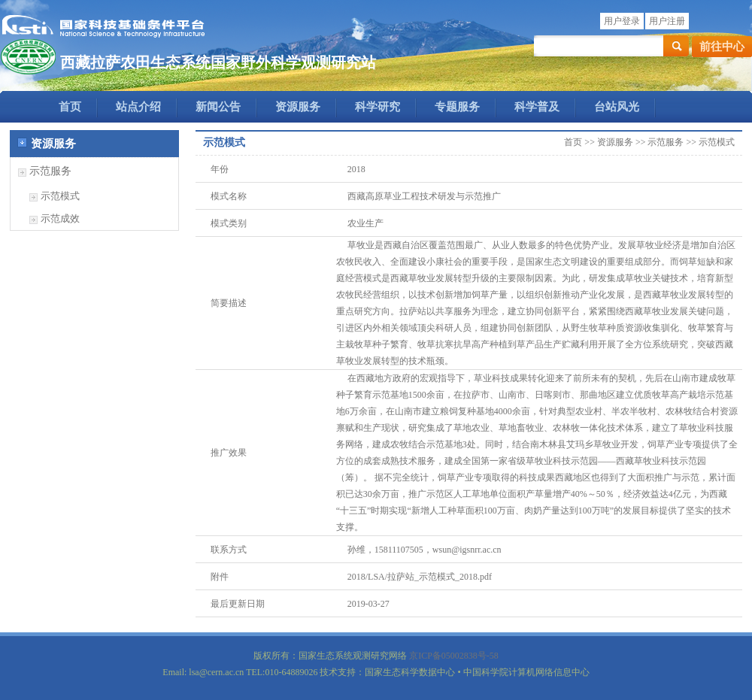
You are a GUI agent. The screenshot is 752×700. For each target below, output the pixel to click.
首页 (70, 107)
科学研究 (378, 107)
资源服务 (298, 107)
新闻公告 (218, 107)
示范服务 (50, 171)
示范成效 (60, 218)
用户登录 (622, 21)
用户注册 (667, 21)
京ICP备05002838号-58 (454, 656)
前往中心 (722, 47)
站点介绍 (138, 107)
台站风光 (617, 107)
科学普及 (537, 107)
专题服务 (457, 107)
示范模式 (60, 196)
